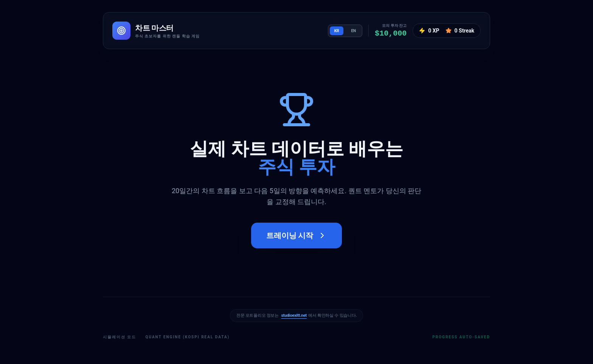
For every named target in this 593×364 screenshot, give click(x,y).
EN (353, 31)
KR (337, 31)
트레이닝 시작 (297, 235)
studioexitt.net (294, 315)
